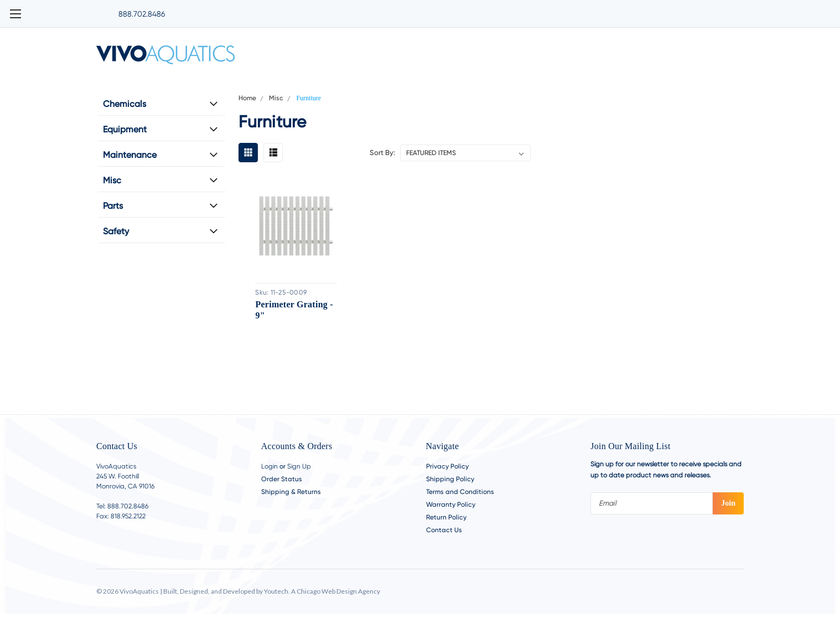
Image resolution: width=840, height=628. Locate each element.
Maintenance (130, 155)
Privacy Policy (447, 466)
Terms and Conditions (460, 492)
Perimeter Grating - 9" (293, 310)
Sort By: (382, 153)
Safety (116, 231)
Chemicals (125, 104)
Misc (112, 180)
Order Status (282, 479)
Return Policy (446, 517)
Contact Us (444, 530)
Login (269, 466)
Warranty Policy (451, 505)
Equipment (125, 129)
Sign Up (299, 466)
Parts (113, 206)
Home (247, 98)
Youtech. (277, 591)
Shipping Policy (450, 479)
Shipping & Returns (291, 492)
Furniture (308, 98)
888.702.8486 (142, 14)
